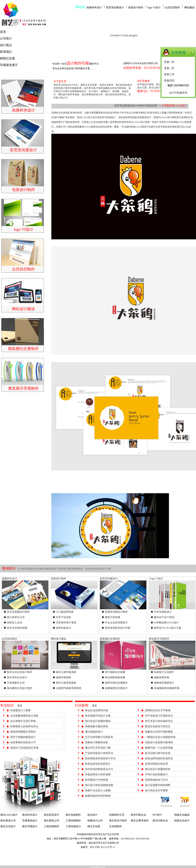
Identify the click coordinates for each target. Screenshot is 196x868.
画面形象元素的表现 (97, 726)
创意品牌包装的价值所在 (159, 758)
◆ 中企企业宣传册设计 (115, 623)
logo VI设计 (154, 7)
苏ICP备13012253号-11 (103, 847)
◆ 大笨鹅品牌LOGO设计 (165, 623)
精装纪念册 (7, 58)
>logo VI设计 (156, 579)
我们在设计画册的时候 (158, 769)
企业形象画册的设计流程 (24, 716)
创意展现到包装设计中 (23, 742)
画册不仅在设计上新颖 (98, 790)
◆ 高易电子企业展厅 (162, 672)
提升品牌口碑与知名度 (158, 753)
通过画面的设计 (94, 732)
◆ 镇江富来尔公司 (14, 617)
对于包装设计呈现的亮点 (159, 716)
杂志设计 (92, 815)
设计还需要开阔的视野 (158, 785)
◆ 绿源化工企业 (13, 623)
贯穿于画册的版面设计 (23, 737)
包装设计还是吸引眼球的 (159, 742)
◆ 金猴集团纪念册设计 (115, 688)
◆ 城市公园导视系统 (64, 672)
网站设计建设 (59, 639)
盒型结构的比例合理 (156, 764)
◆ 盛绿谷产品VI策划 (163, 617)
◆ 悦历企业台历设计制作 (18, 672)
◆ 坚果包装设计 (62, 628)
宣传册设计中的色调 (97, 780)
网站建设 (189, 7)
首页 (3, 32)
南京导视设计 (30, 826)
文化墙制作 (115, 826)
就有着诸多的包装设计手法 (100, 758)
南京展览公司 (8, 821)
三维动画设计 (73, 826)
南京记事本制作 (140, 821)
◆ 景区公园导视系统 (64, 683)
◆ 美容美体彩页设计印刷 (116, 628)
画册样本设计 (94, 7)
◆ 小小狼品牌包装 (63, 612)
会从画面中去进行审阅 (23, 721)
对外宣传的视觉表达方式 (99, 769)
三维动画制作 (73, 821)
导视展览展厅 (9, 65)
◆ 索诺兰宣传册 (111, 617)
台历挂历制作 (172, 7)
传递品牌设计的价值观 (98, 774)
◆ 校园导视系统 (62, 677)
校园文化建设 (182, 815)
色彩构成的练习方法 (156, 780)
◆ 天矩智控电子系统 (64, 623)
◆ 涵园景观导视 (160, 677)
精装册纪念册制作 (110, 639)
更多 (20, 706)
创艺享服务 (144, 81)
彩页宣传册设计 (115, 7)
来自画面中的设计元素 (98, 716)
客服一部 (169, 62)
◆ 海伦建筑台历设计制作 (18, 688)
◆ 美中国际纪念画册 (113, 672)
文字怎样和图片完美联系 (99, 737)
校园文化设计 (182, 821)
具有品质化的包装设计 (98, 764)
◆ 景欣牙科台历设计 (15, 677)
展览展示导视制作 (159, 639)
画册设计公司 (95, 821)
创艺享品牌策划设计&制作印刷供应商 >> (138, 106)
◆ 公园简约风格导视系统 (67, 688)
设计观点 (6, 45)
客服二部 (169, 68)
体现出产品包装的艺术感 (24, 748)
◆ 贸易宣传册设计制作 (115, 612)
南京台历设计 (8, 826)
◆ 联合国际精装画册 (113, 677)
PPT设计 (157, 815)
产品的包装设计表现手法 (99, 753)
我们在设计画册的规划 (98, 721)
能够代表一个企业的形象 (159, 748)
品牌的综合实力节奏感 (158, 710)
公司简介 (6, 39)
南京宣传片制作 (118, 821)
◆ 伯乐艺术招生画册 (15, 628)
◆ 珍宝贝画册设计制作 (17, 612)
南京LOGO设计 (9, 815)
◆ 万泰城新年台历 (14, 683)
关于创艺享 (60, 81)
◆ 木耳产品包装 (62, 617)
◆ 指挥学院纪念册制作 (115, 683)
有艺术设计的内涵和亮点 (159, 721)
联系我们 (6, 52)
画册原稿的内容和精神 (98, 796)
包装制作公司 (117, 815)
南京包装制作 (73, 815)
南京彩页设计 (52, 815)
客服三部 (169, 74)
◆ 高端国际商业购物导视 (165, 688)
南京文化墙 (94, 826)
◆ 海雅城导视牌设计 (162, 683)
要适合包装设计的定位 (158, 726)
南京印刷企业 (138, 815)
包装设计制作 (136, 7)
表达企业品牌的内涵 (97, 710)
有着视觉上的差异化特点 (24, 726)
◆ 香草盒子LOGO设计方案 (166, 628)
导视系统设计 (30, 821)
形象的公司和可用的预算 (159, 732)
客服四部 (169, 81)
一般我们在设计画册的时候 (160, 737)
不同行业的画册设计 (156, 774)
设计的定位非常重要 (156, 790)
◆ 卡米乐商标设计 (161, 612)
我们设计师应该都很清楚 (99, 785)
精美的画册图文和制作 (23, 732)
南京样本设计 (30, 815)
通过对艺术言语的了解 (98, 748)
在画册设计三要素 (20, 710)
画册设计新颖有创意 (97, 742)
